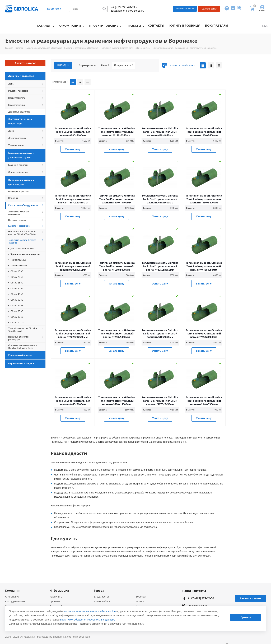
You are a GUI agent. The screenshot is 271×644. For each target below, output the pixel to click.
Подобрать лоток (185, 9)
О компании (70, 26)
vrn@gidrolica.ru (197, 606)
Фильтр (63, 65)
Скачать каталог (25, 63)
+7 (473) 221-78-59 (123, 7)
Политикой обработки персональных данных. (88, 620)
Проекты (134, 26)
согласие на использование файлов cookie (90, 611)
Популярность (123, 65)
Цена (105, 65)
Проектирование (104, 26)
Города (99, 591)
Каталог (44, 26)
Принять (246, 617)
